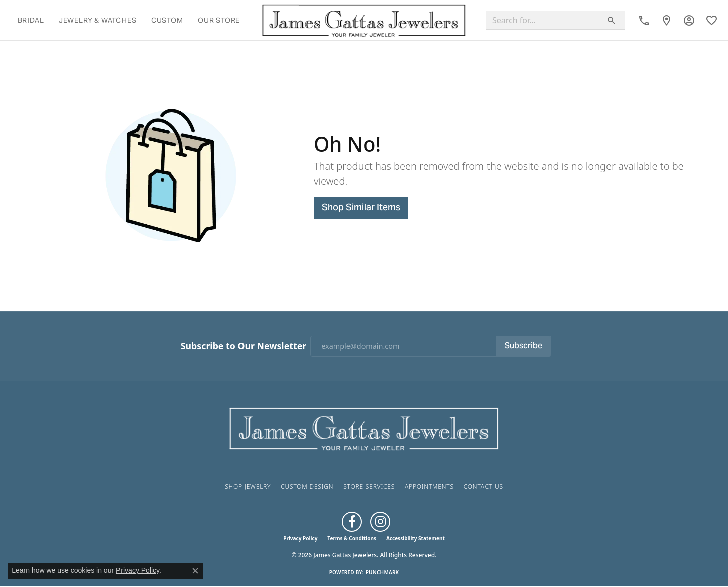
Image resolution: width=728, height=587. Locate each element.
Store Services (369, 486)
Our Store (219, 20)
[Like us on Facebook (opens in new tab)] (352, 522)
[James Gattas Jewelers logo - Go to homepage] (364, 20)
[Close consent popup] (195, 571)
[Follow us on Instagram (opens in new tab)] (380, 522)
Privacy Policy (300, 538)
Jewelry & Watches (98, 20)
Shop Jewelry (248, 486)
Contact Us (483, 486)
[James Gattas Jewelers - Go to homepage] (364, 427)
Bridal (31, 20)
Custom (167, 20)
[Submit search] (612, 20)
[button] (689, 20)
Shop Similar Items (361, 208)
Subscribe (523, 346)
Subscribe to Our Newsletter (244, 346)
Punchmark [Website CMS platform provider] (382, 572)
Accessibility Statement (415, 538)
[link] (644, 20)
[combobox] (542, 20)
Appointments (429, 486)
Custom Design (307, 486)
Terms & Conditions (352, 538)
